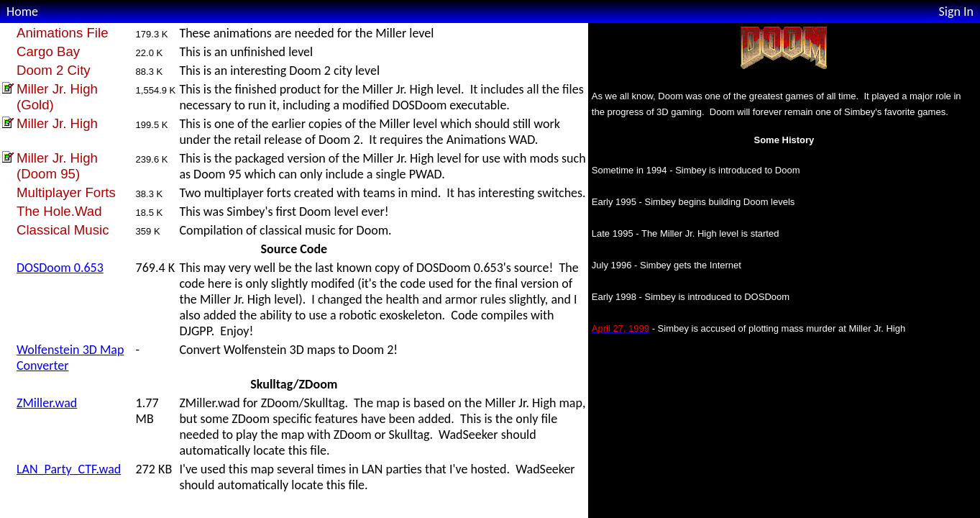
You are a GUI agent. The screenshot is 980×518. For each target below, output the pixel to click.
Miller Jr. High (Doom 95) (57, 166)
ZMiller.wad (47, 403)
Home (22, 12)
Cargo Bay (48, 51)
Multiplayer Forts (66, 192)
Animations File (63, 33)
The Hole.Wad (59, 211)
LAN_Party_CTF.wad (69, 469)
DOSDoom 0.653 (60, 268)
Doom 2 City (54, 70)
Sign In (956, 12)
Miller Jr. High (57, 123)
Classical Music (63, 230)
